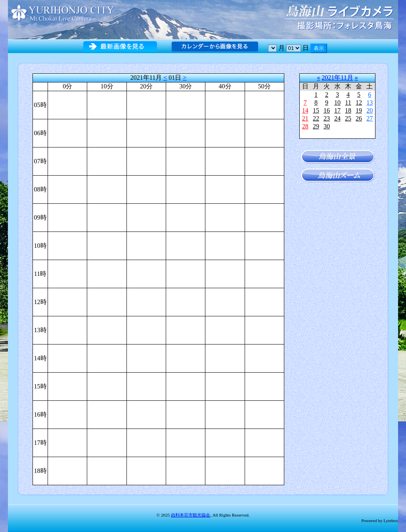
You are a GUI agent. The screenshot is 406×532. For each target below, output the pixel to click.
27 (370, 118)
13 (370, 102)
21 (305, 118)
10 (337, 102)
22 (316, 118)
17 (337, 110)
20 (370, 110)
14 (305, 110)
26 (359, 118)
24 (337, 118)
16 (327, 110)
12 (359, 102)
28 (305, 126)
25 (348, 118)
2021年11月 (337, 78)
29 (316, 126)
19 (359, 110)
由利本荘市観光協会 (191, 515)
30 (327, 126)
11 (348, 102)
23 (327, 118)
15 (316, 110)
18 (348, 110)
